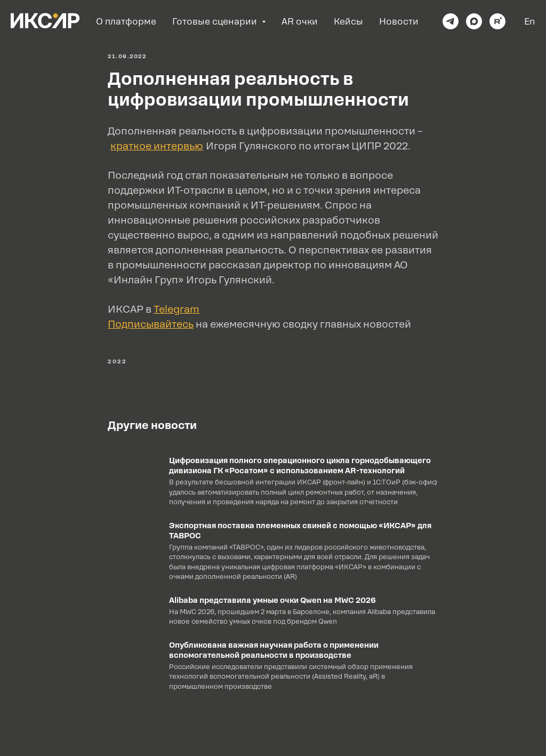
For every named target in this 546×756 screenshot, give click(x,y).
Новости (399, 22)
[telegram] (451, 21)
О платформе (126, 22)
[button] (151, 324)
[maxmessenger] (474, 21)
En (530, 22)
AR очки (300, 22)
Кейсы (348, 22)
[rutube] (497, 21)
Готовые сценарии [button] (216, 22)
